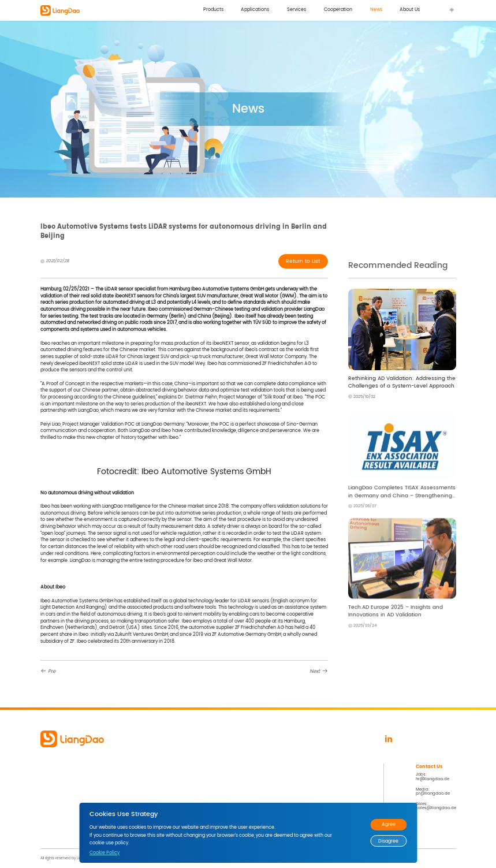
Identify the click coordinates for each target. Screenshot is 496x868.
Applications (251, 10)
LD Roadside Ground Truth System (74, 804)
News (374, 10)
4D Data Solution (155, 775)
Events (234, 783)
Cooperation (336, 10)
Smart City (149, 783)
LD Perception (54, 775)
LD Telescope (53, 797)
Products (208, 10)
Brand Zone (239, 789)
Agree (389, 824)
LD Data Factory (56, 789)
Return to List (302, 262)
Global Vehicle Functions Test (167, 789)
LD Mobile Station (57, 811)
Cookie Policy (105, 853)
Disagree (388, 841)
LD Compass (53, 783)
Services (293, 10)
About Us (410, 10)
